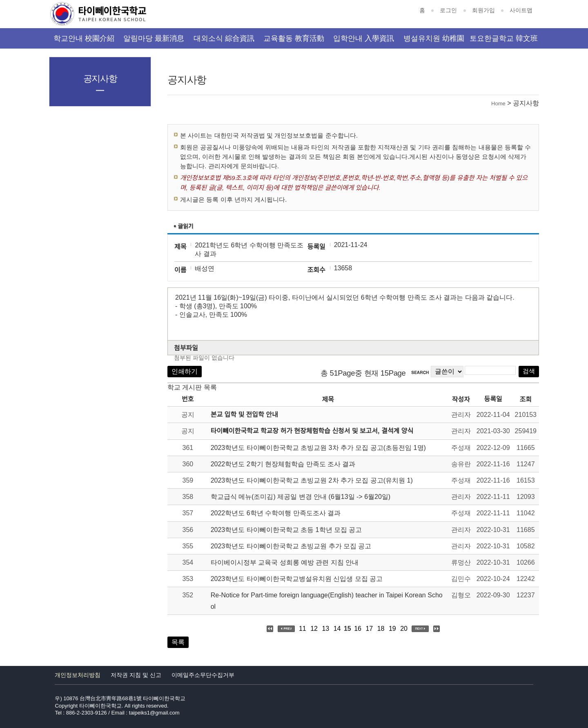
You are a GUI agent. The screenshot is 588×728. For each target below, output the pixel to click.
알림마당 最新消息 (154, 38)
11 (303, 629)
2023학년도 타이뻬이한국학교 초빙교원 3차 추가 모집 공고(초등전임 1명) (318, 448)
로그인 (448, 10)
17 (369, 629)
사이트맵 (521, 10)
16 (358, 629)
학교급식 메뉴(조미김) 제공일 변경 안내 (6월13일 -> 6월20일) (301, 497)
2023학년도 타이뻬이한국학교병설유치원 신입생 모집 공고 (297, 579)
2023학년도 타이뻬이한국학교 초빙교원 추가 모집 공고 (291, 546)
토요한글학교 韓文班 (504, 38)
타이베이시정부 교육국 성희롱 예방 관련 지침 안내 (285, 562)
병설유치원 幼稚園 (434, 38)
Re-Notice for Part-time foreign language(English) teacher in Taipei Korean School (327, 601)
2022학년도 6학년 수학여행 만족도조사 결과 (276, 513)
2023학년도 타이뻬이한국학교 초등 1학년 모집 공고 (286, 530)
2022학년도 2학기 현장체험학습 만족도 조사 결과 (283, 464)
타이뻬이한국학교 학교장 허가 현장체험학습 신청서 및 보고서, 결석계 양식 (312, 431)
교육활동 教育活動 (294, 38)
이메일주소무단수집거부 (203, 675)
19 (392, 629)
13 (325, 629)
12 (314, 629)
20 (404, 629)
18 (381, 629)
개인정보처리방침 (78, 675)
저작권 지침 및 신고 (136, 675)
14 (337, 629)
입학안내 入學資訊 (364, 38)
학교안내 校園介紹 (84, 38)
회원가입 (483, 10)
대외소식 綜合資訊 (224, 38)
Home (498, 104)
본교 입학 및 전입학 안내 (244, 415)
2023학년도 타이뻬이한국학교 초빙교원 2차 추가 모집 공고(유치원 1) (312, 480)
